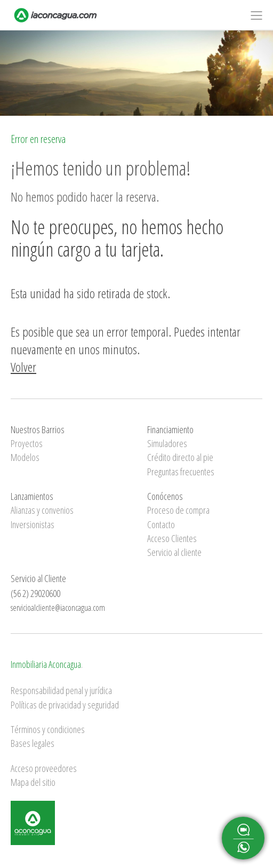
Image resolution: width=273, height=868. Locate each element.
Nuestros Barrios (38, 429)
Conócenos (165, 496)
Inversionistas (33, 524)
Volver (23, 367)
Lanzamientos (32, 496)
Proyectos (27, 443)
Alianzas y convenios (42, 510)
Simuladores (167, 443)
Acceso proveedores (44, 768)
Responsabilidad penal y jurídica (61, 690)
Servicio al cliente (174, 552)
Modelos (25, 457)
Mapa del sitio (33, 782)
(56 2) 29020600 (35, 593)
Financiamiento (170, 429)
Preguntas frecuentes (181, 472)
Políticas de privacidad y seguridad (65, 705)
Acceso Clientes (172, 538)
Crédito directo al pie (180, 457)
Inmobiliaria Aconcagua (46, 664)
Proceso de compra (178, 510)
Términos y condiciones (48, 729)
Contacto (161, 524)
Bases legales (33, 743)
